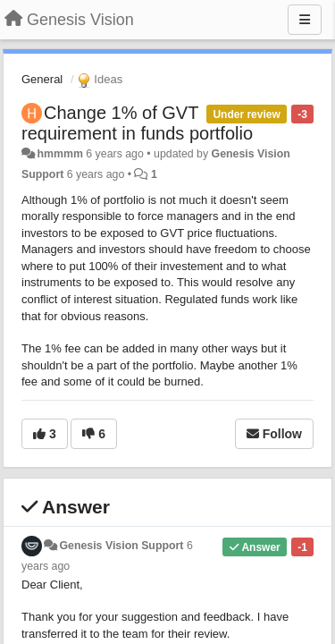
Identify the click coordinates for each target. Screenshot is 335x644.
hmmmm (59, 154)
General (42, 79)
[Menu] (305, 20)
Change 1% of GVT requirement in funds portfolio (137, 123)
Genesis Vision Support (121, 546)
